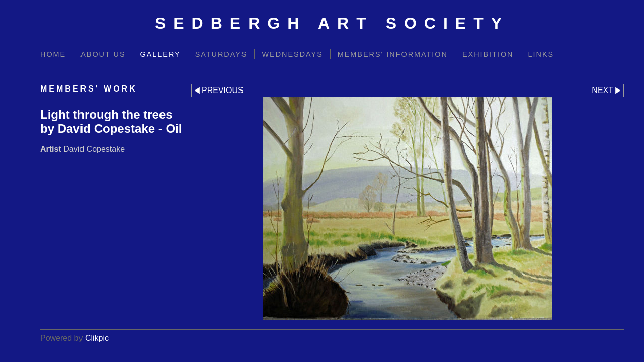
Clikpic (97, 338)
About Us (103, 54)
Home (53, 54)
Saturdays (221, 54)
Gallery (160, 54)
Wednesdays (292, 54)
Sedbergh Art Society (332, 23)
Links (541, 54)
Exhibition (488, 54)
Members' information (393, 54)
